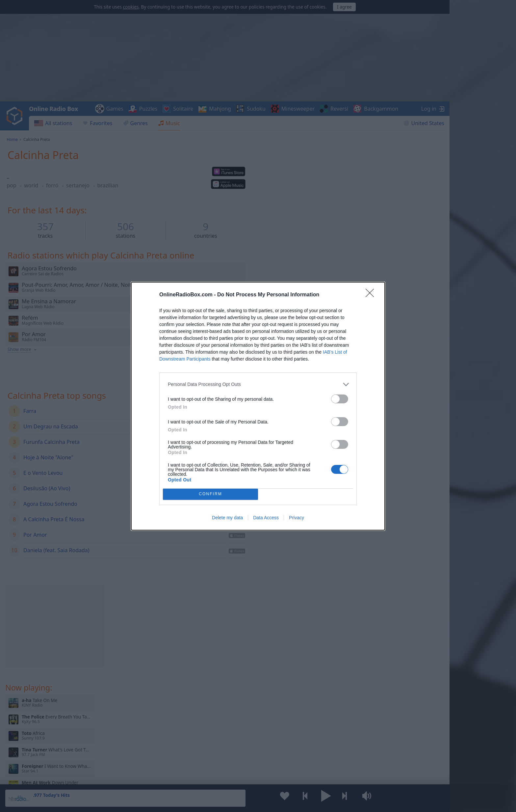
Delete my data (227, 518)
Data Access (266, 518)
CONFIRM (210, 494)
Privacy (297, 518)
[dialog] (258, 406)
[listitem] (258, 384)
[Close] (372, 295)
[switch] (340, 399)
